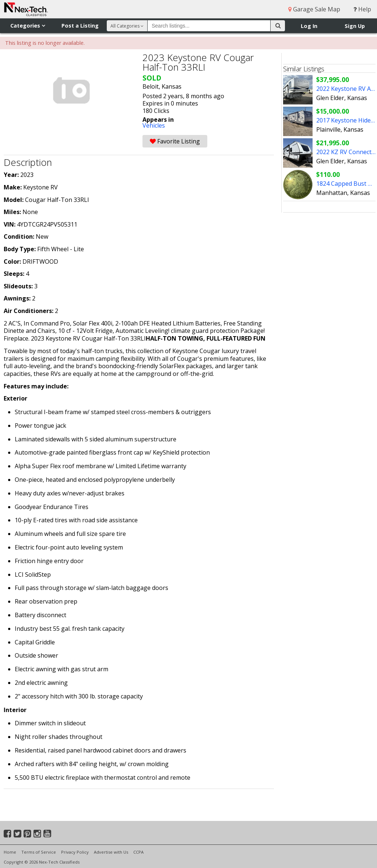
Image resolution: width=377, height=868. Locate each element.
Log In (309, 26)
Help (362, 9)
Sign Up (355, 26)
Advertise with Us (111, 852)
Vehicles (154, 125)
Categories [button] (28, 26)
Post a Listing (80, 26)
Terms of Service (39, 852)
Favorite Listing (175, 141)
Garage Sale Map (314, 9)
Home (10, 852)
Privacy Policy (75, 852)
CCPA (138, 852)
